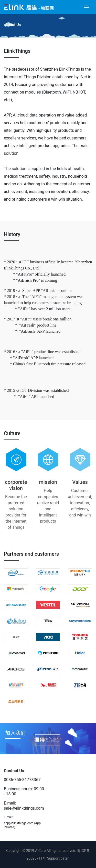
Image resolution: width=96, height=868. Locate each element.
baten (65, 858)
